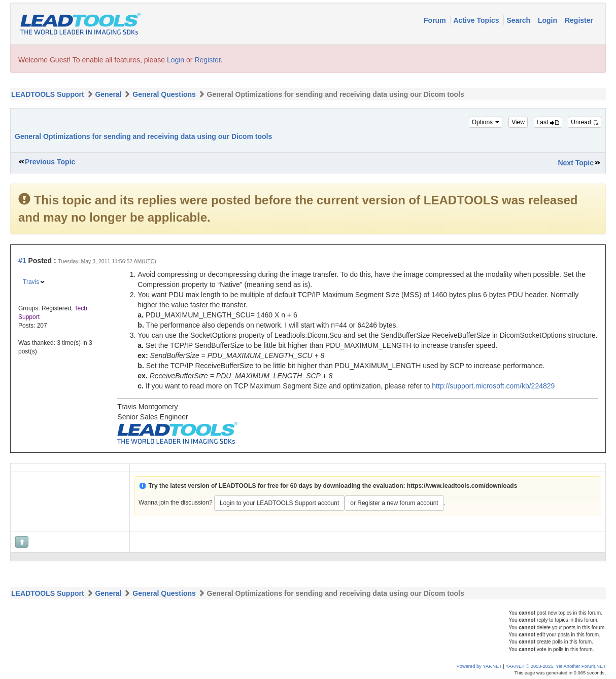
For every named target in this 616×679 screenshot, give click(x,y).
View (518, 122)
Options (486, 122)
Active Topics (477, 20)
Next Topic (576, 163)
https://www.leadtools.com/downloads (462, 486)
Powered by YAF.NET (479, 666)
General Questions (164, 94)
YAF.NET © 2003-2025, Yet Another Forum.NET (556, 666)
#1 (22, 261)
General (108, 94)
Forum (436, 20)
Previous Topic (50, 162)
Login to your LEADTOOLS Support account (279, 503)
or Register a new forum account (394, 503)
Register (579, 20)
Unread (585, 122)
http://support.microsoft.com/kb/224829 (493, 386)
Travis (31, 282)
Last (548, 122)
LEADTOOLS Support (48, 94)
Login (549, 20)
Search (519, 20)
